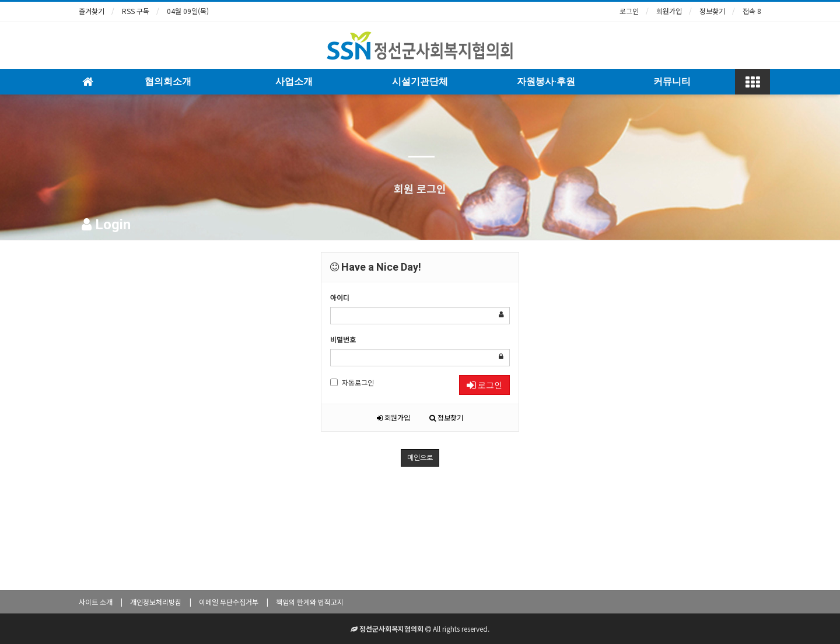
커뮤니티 (672, 81)
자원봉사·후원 (546, 81)
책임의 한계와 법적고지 (310, 602)
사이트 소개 (96, 602)
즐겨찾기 (92, 11)
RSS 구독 (136, 11)
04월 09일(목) (188, 11)
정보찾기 (712, 11)
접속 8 (752, 11)
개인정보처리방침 (156, 602)
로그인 (629, 11)
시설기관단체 (420, 81)
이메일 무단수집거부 (229, 602)
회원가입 (669, 11)
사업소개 (294, 81)
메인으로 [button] (420, 458)
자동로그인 (352, 382)
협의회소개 (168, 81)
